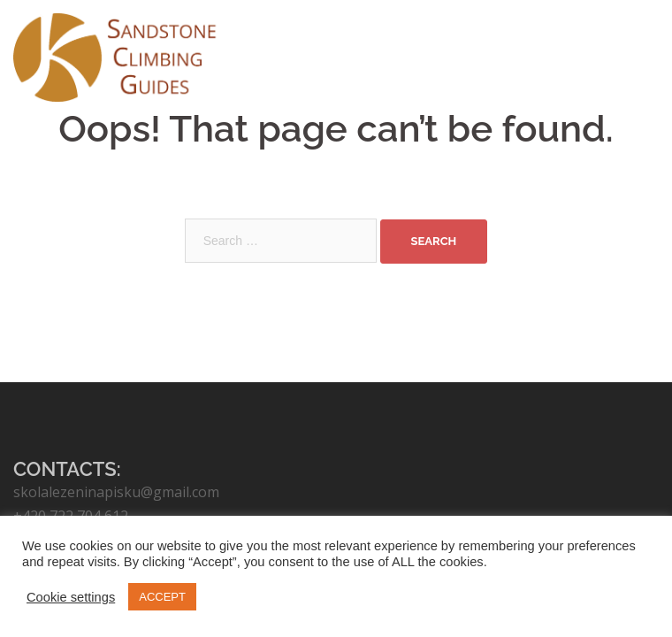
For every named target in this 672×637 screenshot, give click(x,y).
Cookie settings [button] (71, 597)
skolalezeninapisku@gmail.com (116, 492)
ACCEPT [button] (162, 597)
